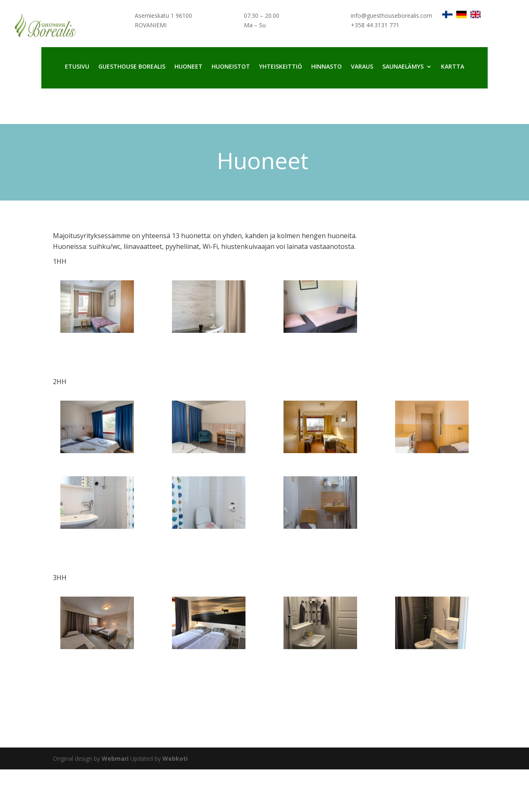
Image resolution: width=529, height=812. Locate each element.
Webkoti (175, 758)
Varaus (362, 67)
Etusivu (77, 67)
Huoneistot (231, 67)
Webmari (115, 758)
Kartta (453, 67)
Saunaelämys (403, 67)
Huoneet (188, 67)
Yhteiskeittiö (281, 67)
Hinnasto (326, 67)
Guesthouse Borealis (132, 67)
